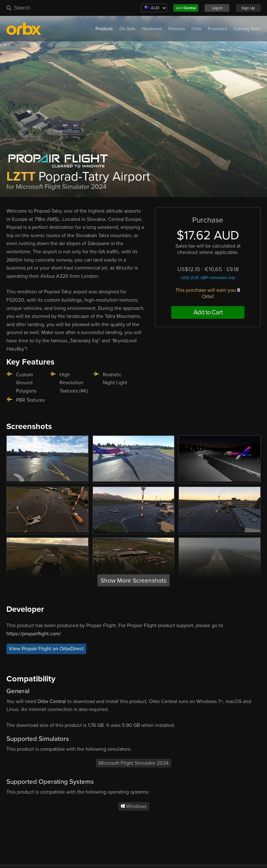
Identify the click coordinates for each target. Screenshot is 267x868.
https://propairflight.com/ (34, 634)
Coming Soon (247, 29)
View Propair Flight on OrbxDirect (46, 649)
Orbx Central (52, 701)
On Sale (127, 29)
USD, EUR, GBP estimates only (208, 278)
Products (104, 29)
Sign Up (248, 8)
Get (186, 8)
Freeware (218, 29)
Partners (177, 29)
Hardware (152, 29)
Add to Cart (208, 312)
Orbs (197, 29)
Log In (217, 8)
